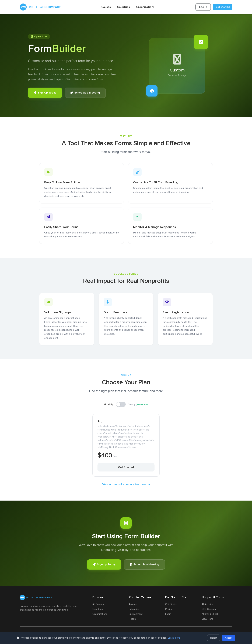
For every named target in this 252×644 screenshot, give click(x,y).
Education (134, 609)
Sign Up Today (45, 93)
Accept (229, 638)
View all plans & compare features (126, 484)
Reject (214, 638)
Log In (203, 7)
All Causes (98, 604)
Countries (123, 7)
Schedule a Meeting (85, 93)
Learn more (174, 638)
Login (168, 614)
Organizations (145, 7)
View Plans (207, 619)
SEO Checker (209, 609)
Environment (136, 614)
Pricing (169, 609)
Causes (106, 7)
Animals (133, 604)
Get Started (223, 7)
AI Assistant (208, 604)
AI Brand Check (210, 614)
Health (132, 619)
